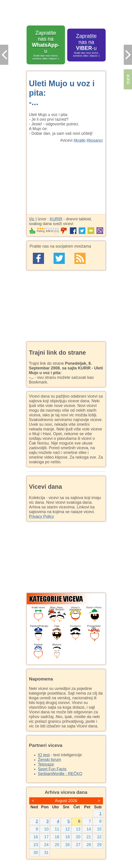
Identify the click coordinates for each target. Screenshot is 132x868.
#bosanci (94, 140)
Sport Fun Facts (52, 769)
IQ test (44, 755)
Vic (32, 219)
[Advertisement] (66, 176)
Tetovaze (46, 764)
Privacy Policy (42, 516)
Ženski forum (50, 760)
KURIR (56, 219)
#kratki (79, 140)
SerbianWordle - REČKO (60, 774)
